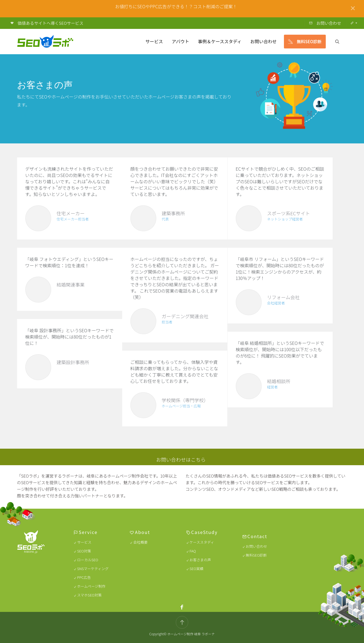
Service (88, 532)
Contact (258, 536)
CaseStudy (204, 532)
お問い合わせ (257, 546)
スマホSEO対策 (90, 595)
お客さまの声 (200, 560)
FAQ (193, 551)
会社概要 (141, 542)
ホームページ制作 (91, 586)
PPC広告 (84, 577)
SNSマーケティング (93, 569)
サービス (84, 542)
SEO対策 (84, 551)
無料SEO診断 (256, 555)
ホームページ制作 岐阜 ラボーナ (191, 634)
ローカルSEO (88, 560)
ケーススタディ (202, 542)
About (143, 532)
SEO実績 (196, 569)
